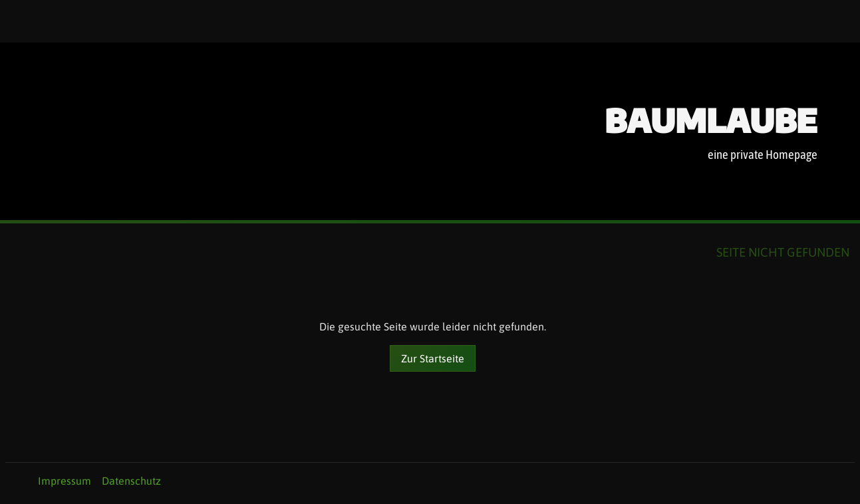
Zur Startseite (433, 358)
